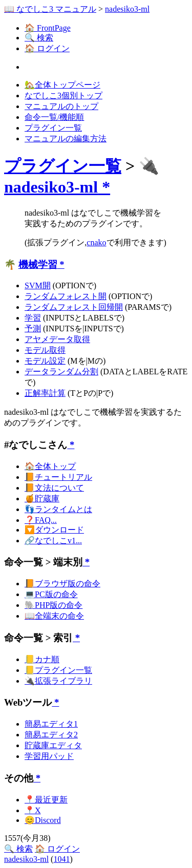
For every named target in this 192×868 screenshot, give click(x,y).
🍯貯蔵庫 (42, 499)
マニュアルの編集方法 (66, 139)
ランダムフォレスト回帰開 (74, 307)
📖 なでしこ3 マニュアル (50, 9)
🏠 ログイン (47, 48)
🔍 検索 (39, 38)
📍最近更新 (46, 800)
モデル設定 (45, 361)
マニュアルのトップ (61, 106)
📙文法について (54, 488)
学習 (33, 318)
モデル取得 (45, 350)
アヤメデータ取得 (57, 339)
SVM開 (38, 285)
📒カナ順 (42, 659)
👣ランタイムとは (58, 509)
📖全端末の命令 (54, 616)
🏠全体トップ (50, 466)
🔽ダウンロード (54, 530)
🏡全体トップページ (62, 85)
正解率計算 (45, 393)
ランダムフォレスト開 (66, 296)
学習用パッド (49, 756)
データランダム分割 (61, 372)
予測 (33, 329)
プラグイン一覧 (53, 128)
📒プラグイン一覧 (58, 670)
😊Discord (43, 820)
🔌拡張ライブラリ (58, 681)
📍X (33, 810)
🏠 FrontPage (48, 28)
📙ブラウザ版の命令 (62, 584)
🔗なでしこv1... (53, 541)
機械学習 (38, 264)
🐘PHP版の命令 (54, 605)
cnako (96, 242)
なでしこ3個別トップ (63, 96)
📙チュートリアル (58, 477)
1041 (61, 859)
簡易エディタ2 (51, 735)
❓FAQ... (41, 520)
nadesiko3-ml (127, 9)
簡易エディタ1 (51, 724)
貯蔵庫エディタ (53, 745)
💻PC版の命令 (51, 594)
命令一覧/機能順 (54, 117)
